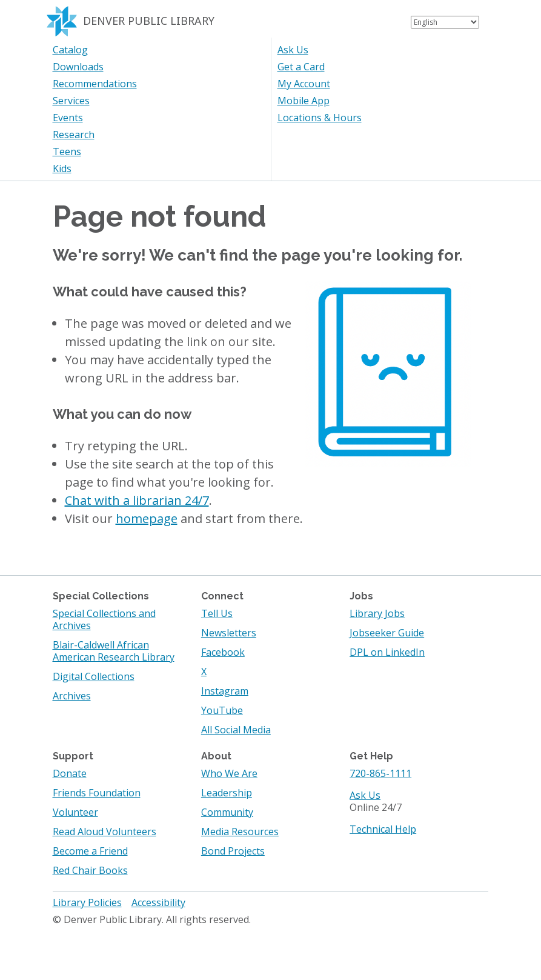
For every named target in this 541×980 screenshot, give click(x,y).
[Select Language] (445, 22)
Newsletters (229, 633)
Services (71, 101)
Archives (72, 696)
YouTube (222, 710)
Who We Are (229, 773)
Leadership (227, 793)
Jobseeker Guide (387, 633)
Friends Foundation (97, 793)
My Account (304, 84)
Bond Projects (233, 851)
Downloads (78, 67)
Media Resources (240, 832)
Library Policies (87, 902)
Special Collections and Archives (104, 619)
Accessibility (158, 902)
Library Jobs (377, 613)
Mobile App (304, 101)
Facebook (223, 652)
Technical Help (383, 829)
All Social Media (236, 730)
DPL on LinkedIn (387, 652)
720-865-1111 (380, 773)
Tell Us (217, 613)
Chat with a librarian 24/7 (137, 500)
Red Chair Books (90, 870)
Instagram (225, 691)
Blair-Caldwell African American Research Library (114, 651)
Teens (67, 152)
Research (74, 135)
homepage (147, 518)
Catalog (70, 50)
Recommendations (95, 84)
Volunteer (75, 812)
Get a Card (301, 67)
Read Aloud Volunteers (105, 832)
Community (227, 812)
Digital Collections (94, 676)
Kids (62, 168)
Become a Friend (90, 851)
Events (68, 118)
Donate (70, 773)
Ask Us (293, 50)
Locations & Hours (320, 118)
